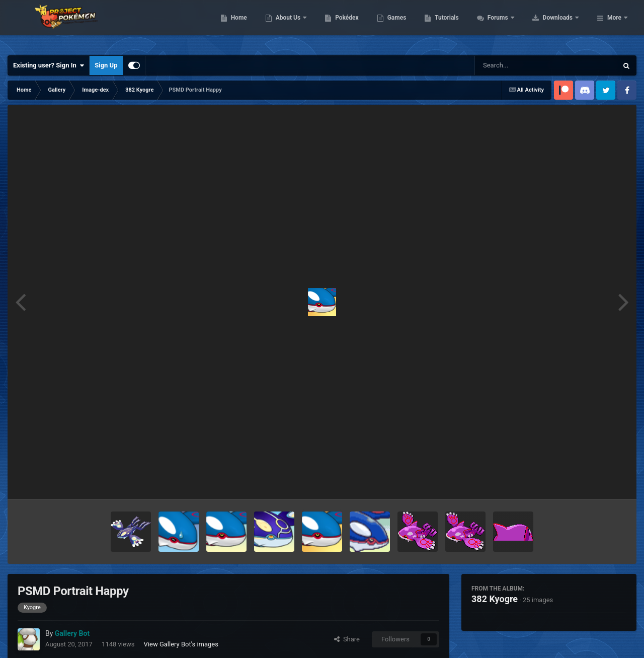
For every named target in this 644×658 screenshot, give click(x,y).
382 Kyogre (495, 599)
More (614, 25)
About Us (352, 25)
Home (303, 25)
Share (347, 639)
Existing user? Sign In (49, 65)
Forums (562, 25)
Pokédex (411, 25)
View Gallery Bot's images (181, 644)
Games (461, 25)
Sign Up (106, 65)
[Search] (521, 65)
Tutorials (511, 25)
